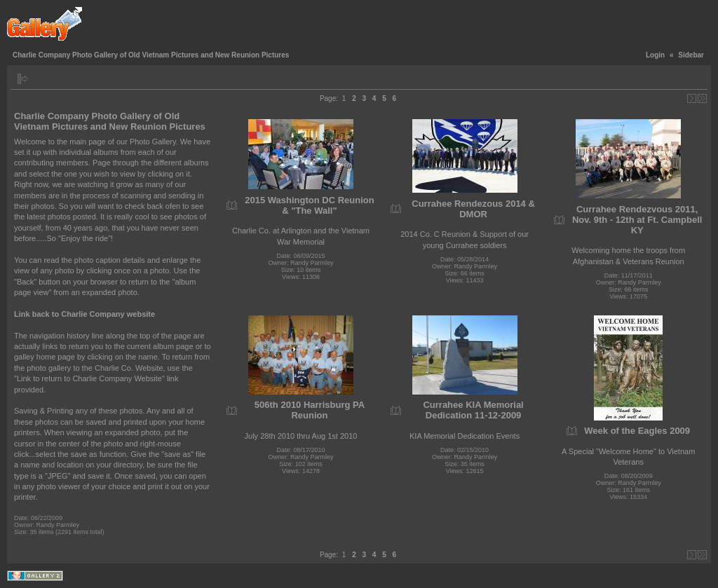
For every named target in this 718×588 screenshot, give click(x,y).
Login (655, 55)
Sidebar (691, 55)
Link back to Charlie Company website (84, 314)
